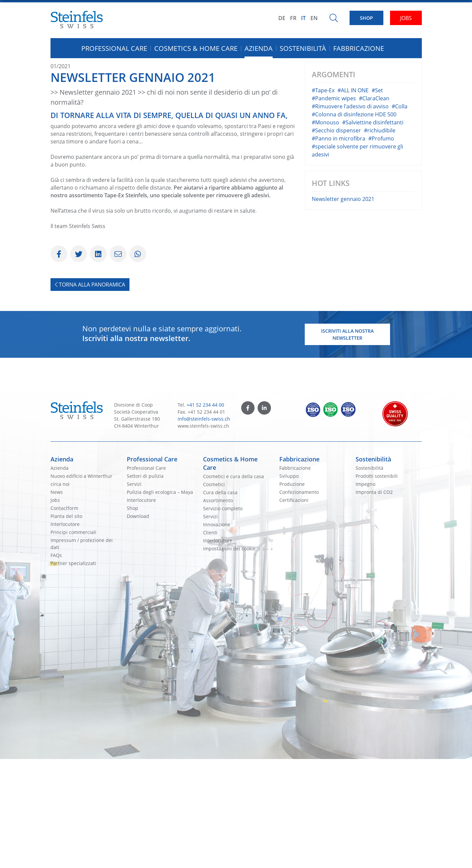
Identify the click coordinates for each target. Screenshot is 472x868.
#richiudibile (380, 239)
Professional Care (152, 568)
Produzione (292, 593)
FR (293, 18)
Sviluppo (289, 585)
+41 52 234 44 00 (205, 514)
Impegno (365, 593)
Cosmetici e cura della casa (233, 585)
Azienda (62, 568)
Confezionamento (299, 601)
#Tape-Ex (323, 199)
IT (303, 18)
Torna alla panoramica (90, 394)
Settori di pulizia (145, 585)
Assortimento (218, 609)
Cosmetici (214, 593)
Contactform (64, 617)
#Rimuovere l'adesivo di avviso (350, 215)
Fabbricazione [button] (359, 48)
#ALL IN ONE (353, 199)
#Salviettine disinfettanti (373, 231)
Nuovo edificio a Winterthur (81, 585)
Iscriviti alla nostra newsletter (347, 443)
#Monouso (325, 231)
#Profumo (381, 247)
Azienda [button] (259, 48)
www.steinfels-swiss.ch (203, 535)
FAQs (56, 664)
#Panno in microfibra (339, 247)
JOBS (406, 18)
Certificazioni (294, 609)
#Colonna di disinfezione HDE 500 (354, 223)
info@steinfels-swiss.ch (204, 528)
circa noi (60, 593)
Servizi (134, 593)
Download (138, 625)
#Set (377, 199)
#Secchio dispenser (336, 239)
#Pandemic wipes (334, 207)
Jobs (55, 609)
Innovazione (217, 633)
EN (314, 18)
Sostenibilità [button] (303, 48)
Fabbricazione (299, 568)
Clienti (210, 641)
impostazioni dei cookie (229, 658)
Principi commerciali (73, 641)
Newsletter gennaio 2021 (343, 308)
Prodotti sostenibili (377, 585)
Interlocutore (65, 633)
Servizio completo (223, 617)
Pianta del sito (66, 625)
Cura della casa (220, 601)
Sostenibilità (373, 568)
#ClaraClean (374, 207)
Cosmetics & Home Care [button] (196, 48)
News (57, 601)
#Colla (400, 215)
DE (282, 18)
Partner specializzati (73, 672)
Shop (132, 617)
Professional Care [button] (114, 48)
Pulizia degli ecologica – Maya (160, 601)
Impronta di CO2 (374, 601)
